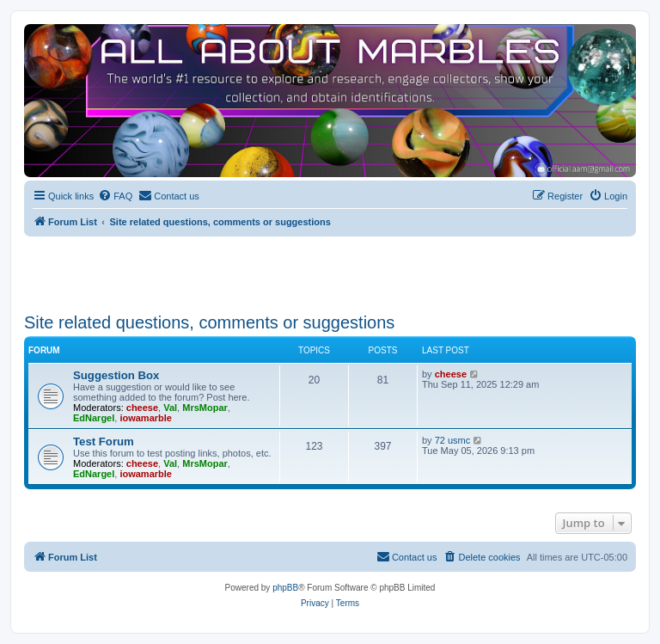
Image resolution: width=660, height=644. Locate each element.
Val (170, 408)
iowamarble (146, 418)
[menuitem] (115, 196)
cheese (142, 408)
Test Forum (104, 442)
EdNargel (94, 418)
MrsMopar (205, 408)
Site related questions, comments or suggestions (209, 322)
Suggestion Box (116, 375)
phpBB (285, 588)
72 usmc (453, 440)
